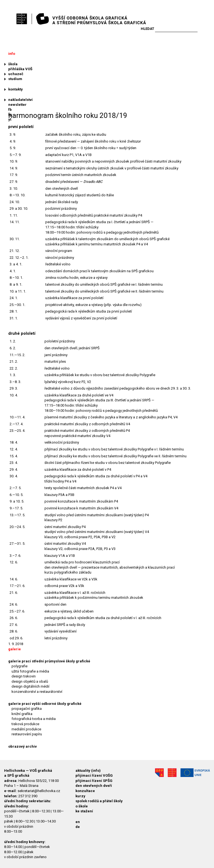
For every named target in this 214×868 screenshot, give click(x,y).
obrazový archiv (22, 746)
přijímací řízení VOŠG (94, 775)
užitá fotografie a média (30, 671)
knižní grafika (22, 714)
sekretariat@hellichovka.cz (39, 791)
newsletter (17, 105)
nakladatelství (20, 100)
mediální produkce (26, 729)
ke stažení (84, 811)
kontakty (16, 89)
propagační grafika (27, 709)
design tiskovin (24, 676)
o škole (82, 806)
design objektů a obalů (30, 681)
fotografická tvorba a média (34, 719)
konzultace (85, 791)
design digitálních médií (30, 686)
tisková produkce (25, 724)
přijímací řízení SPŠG (94, 781)
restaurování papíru (27, 734)
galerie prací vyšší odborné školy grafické (45, 704)
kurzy (80, 796)
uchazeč (16, 74)
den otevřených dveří (94, 786)
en (78, 822)
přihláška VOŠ (20, 69)
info (12, 54)
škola (13, 64)
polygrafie (19, 666)
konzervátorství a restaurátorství (37, 692)
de (78, 827)
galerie (15, 649)
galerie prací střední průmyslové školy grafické (49, 661)
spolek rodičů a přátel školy (99, 801)
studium (15, 79)
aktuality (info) (88, 771)
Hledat (147, 29)
